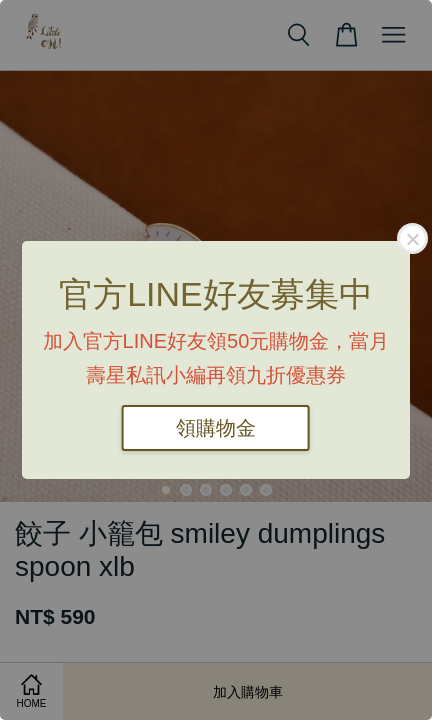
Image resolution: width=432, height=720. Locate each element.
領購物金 (216, 428)
